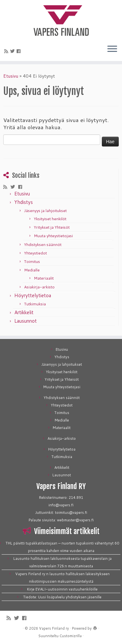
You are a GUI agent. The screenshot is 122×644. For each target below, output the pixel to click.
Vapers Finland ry (54, 628)
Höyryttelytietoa (33, 295)
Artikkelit (24, 312)
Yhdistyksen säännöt (43, 245)
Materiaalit (44, 278)
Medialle (32, 270)
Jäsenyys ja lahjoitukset (45, 211)
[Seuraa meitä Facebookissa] (20, 51)
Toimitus (32, 261)
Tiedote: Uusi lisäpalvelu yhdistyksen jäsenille (62, 597)
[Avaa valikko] (112, 49)
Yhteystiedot (35, 253)
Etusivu (11, 76)
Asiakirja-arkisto (39, 287)
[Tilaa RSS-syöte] (7, 51)
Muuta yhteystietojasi (53, 236)
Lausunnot (26, 321)
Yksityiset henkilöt (50, 219)
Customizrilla (71, 636)
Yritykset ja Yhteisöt (52, 227)
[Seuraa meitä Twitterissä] (13, 51)
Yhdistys (24, 202)
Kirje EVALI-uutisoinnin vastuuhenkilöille (62, 589)
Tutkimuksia (35, 304)
